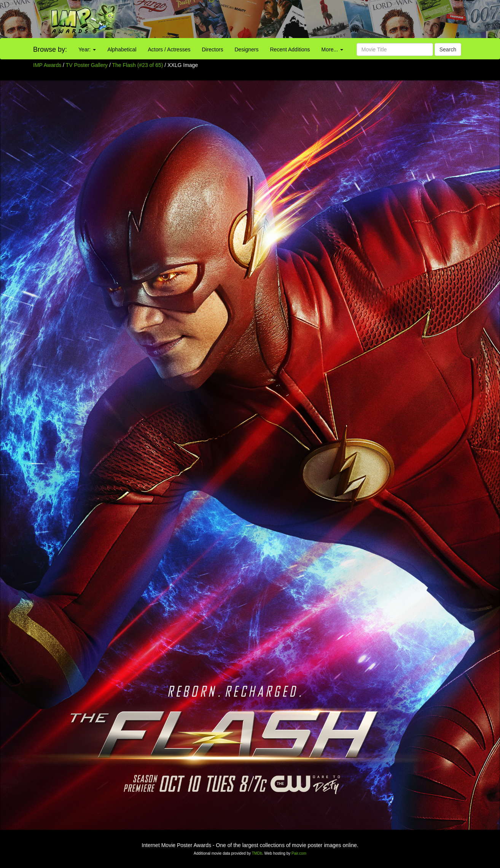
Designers (246, 49)
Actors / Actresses (169, 49)
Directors (212, 49)
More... (332, 49)
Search (448, 49)
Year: (87, 49)
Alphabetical (122, 49)
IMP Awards (47, 65)
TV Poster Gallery (87, 65)
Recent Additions (290, 49)
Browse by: (50, 49)
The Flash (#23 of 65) (138, 65)
